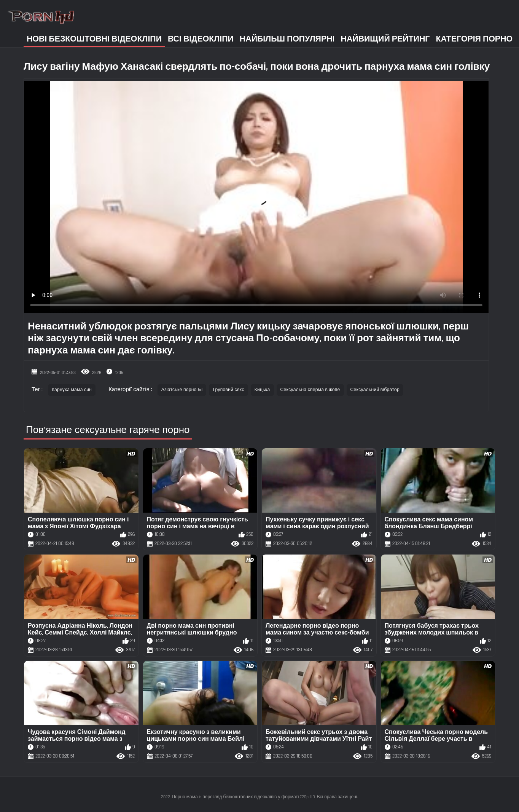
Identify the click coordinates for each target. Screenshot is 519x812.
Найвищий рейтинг (385, 39)
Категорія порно (474, 39)
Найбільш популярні (287, 39)
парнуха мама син (72, 390)
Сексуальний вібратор (375, 390)
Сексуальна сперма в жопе (310, 390)
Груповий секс (228, 390)
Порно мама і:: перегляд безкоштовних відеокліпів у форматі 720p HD (243, 797)
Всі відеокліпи (201, 39)
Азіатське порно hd (182, 390)
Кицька (262, 390)
